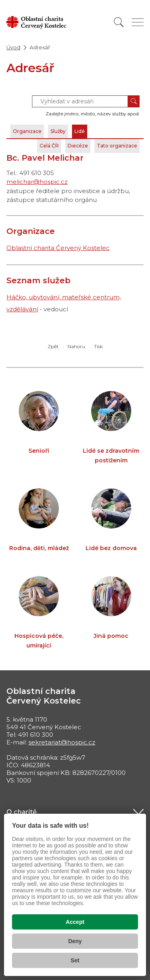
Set (75, 960)
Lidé (80, 131)
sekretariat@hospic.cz (62, 742)
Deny (75, 941)
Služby (58, 131)
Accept (75, 922)
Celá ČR (49, 146)
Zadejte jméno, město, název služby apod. (93, 114)
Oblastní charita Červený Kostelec (58, 248)
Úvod (13, 47)
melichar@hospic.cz (37, 182)
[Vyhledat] (119, 22)
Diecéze (78, 146)
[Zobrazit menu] (138, 22)
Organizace (27, 131)
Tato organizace (117, 146)
